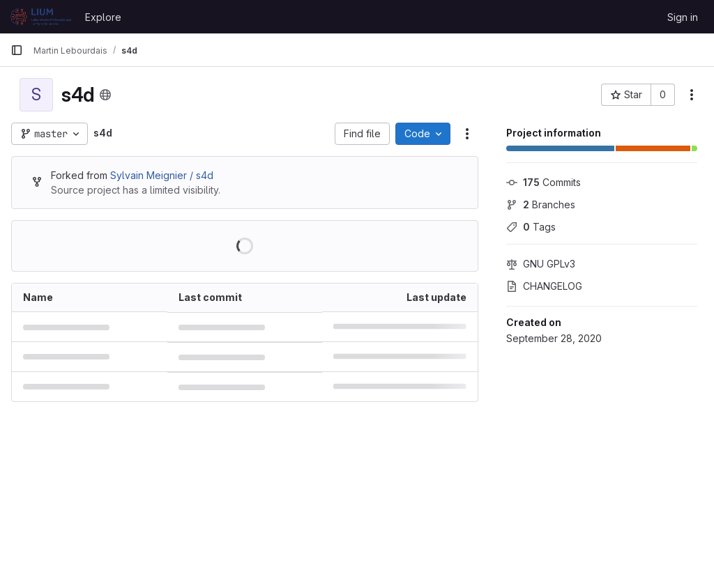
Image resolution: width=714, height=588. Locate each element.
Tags (531, 227)
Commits (544, 182)
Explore (103, 17)
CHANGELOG (544, 286)
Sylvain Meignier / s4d (162, 175)
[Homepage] (41, 17)
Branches (541, 204)
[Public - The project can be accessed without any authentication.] (105, 95)
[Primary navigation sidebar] (17, 50)
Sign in (683, 17)
